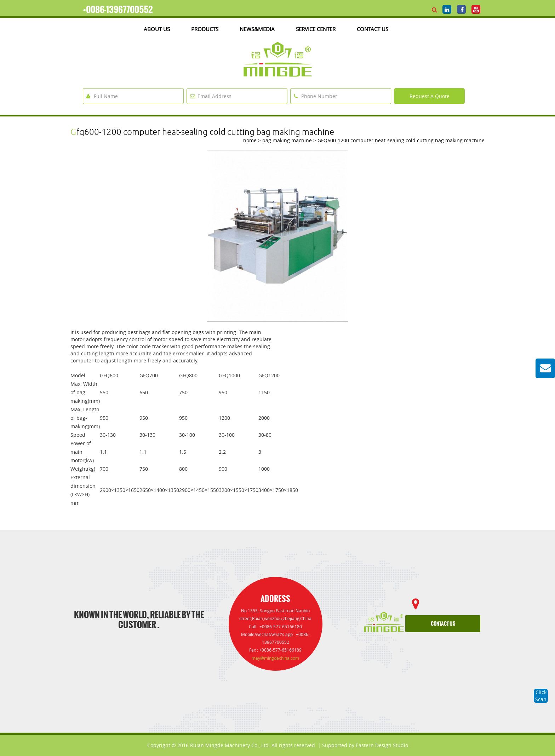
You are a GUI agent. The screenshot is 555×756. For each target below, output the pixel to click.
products (205, 29)
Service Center (316, 29)
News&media (257, 29)
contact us (443, 624)
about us (157, 29)
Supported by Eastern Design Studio (365, 745)
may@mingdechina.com (275, 658)
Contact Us (373, 29)
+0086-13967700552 (118, 10)
